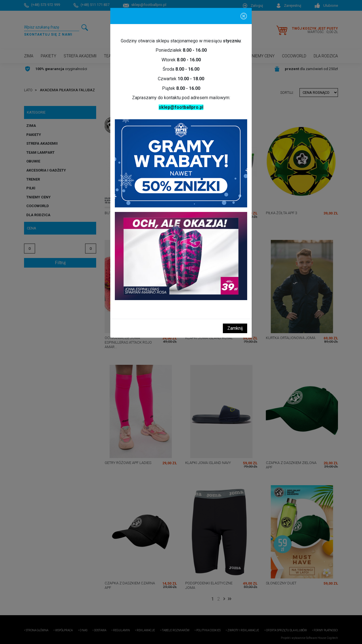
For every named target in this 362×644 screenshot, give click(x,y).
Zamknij (235, 328)
